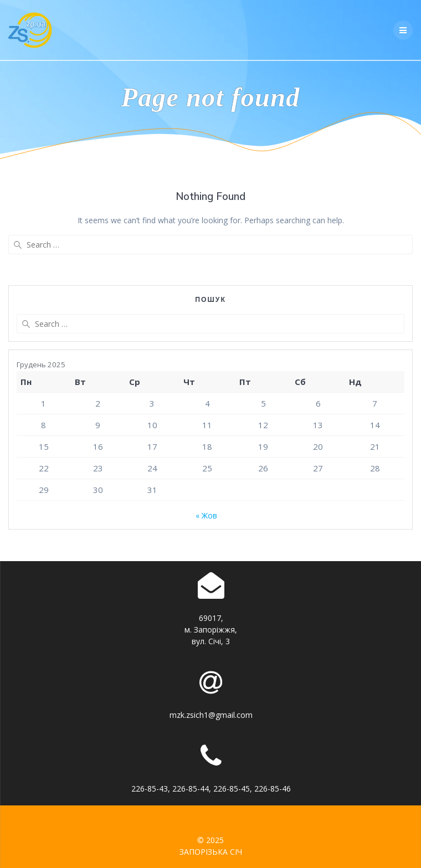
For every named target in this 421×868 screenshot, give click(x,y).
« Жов (206, 515)
